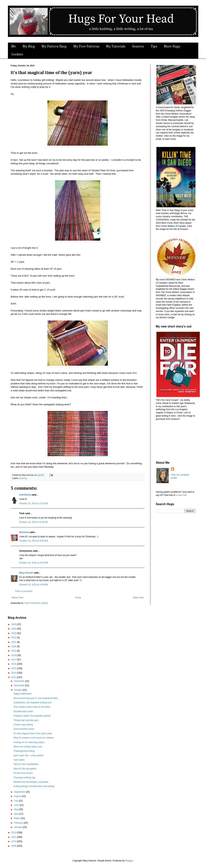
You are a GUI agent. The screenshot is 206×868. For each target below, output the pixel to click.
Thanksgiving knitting (24, 751)
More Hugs (172, 47)
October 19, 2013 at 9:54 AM (34, 541)
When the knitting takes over (28, 747)
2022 (14, 638)
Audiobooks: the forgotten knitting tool (32, 703)
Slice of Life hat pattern (25, 769)
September (20, 792)
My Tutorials (116, 47)
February (19, 823)
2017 (14, 660)
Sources (138, 47)
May (16, 809)
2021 (14, 642)
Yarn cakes (19, 760)
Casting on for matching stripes (29, 742)
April (16, 814)
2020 (14, 646)
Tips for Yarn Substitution (26, 764)
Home (78, 598)
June (17, 805)
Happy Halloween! (23, 694)
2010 (14, 841)
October (18, 690)
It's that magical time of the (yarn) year (33, 733)
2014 (14, 673)
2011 (14, 837)
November (20, 685)
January (18, 827)
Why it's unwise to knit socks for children (34, 738)
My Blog (29, 47)
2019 (14, 651)
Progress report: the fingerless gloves (32, 716)
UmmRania (25, 495)
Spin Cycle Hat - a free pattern (29, 756)
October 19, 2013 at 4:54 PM (34, 585)
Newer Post (18, 598)
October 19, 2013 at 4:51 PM (34, 563)
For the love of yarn (23, 773)
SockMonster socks (23, 711)
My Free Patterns (86, 47)
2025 (14, 624)
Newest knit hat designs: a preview (31, 782)
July (16, 801)
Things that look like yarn (26, 720)
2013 (14, 677)
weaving (23, 478)
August (18, 796)
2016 (14, 664)
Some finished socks (24, 729)
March (17, 818)
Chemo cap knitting (23, 725)
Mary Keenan (26, 573)
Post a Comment (24, 591)
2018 (14, 655)
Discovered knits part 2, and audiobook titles (36, 698)
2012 (14, 833)
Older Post (138, 598)
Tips (154, 47)
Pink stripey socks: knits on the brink (32, 707)
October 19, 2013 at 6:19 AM (34, 522)
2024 (14, 629)
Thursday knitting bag (24, 778)
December (20, 681)
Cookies (17, 54)
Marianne (24, 532)
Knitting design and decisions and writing (34, 786)
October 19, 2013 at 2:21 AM (34, 503)
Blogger (129, 861)
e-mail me (181, 495)
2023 (14, 633)
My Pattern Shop (54, 47)
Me (14, 47)
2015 (14, 668)
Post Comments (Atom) (36, 603)
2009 (14, 846)
